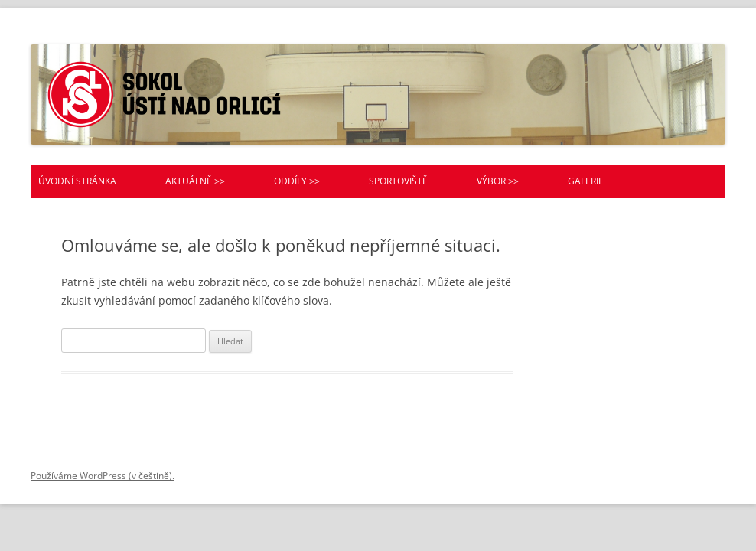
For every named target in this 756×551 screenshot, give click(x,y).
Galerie (586, 181)
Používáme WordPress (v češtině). (103, 476)
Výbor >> (498, 181)
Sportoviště (398, 181)
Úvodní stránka (77, 181)
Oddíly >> (297, 181)
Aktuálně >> (195, 181)
